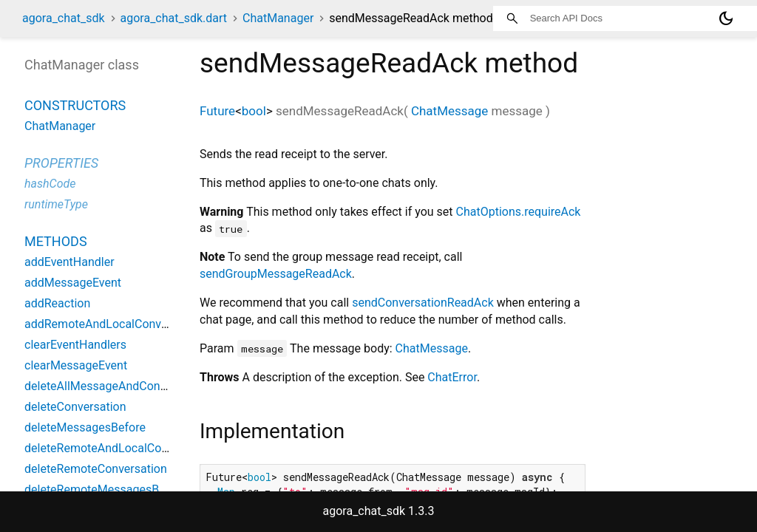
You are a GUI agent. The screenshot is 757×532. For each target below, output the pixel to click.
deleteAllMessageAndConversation (116, 386)
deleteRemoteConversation (96, 469)
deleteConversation (75, 407)
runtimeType (56, 204)
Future (217, 111)
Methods (56, 241)
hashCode (50, 184)
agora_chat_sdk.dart (174, 18)
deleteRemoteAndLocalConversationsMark (137, 448)
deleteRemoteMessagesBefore (105, 490)
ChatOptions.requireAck (519, 212)
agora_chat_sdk (64, 18)
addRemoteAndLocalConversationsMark (130, 324)
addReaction (57, 303)
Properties (61, 163)
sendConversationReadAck (423, 303)
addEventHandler (69, 262)
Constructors (75, 105)
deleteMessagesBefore (85, 427)
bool (254, 111)
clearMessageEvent (76, 365)
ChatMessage (449, 111)
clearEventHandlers (75, 345)
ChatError (452, 377)
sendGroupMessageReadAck (276, 274)
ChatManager (278, 18)
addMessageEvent (73, 283)
